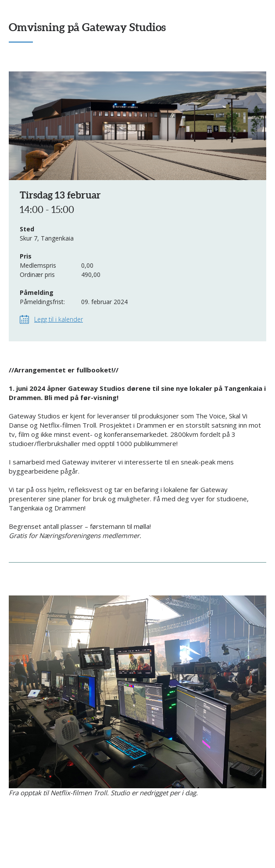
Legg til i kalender (59, 319)
